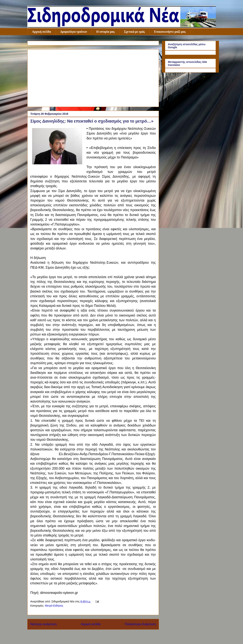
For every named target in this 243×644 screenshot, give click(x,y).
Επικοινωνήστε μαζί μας (170, 32)
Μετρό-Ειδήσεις (54, 606)
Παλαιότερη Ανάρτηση (140, 624)
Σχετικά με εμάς (134, 32)
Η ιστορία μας (105, 32)
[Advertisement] (93, 77)
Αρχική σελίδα (42, 32)
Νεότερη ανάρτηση (44, 624)
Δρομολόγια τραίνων (74, 32)
